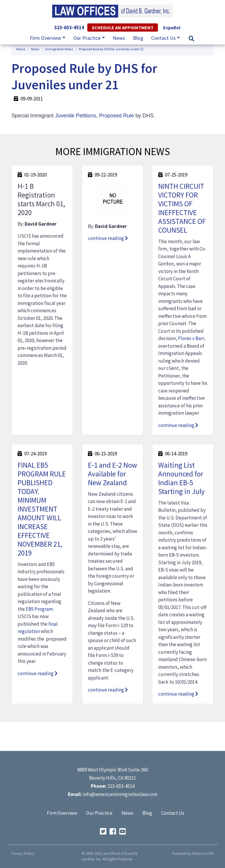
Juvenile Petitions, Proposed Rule (94, 116)
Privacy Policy (23, 854)
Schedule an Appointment (123, 28)
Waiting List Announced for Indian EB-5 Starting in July (181, 478)
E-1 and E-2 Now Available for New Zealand (112, 474)
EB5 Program (39, 609)
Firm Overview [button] (46, 38)
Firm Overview (62, 813)
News (119, 38)
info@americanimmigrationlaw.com (120, 794)
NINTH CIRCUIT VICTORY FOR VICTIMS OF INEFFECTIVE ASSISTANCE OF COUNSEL (182, 208)
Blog (138, 38)
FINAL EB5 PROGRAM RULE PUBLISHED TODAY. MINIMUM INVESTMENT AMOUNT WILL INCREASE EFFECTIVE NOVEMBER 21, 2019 (42, 509)
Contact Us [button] (163, 38)
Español (172, 28)
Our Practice (99, 813)
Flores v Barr (191, 338)
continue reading (108, 238)
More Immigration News (113, 152)
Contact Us (173, 813)
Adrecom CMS (203, 854)
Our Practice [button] (87, 38)
